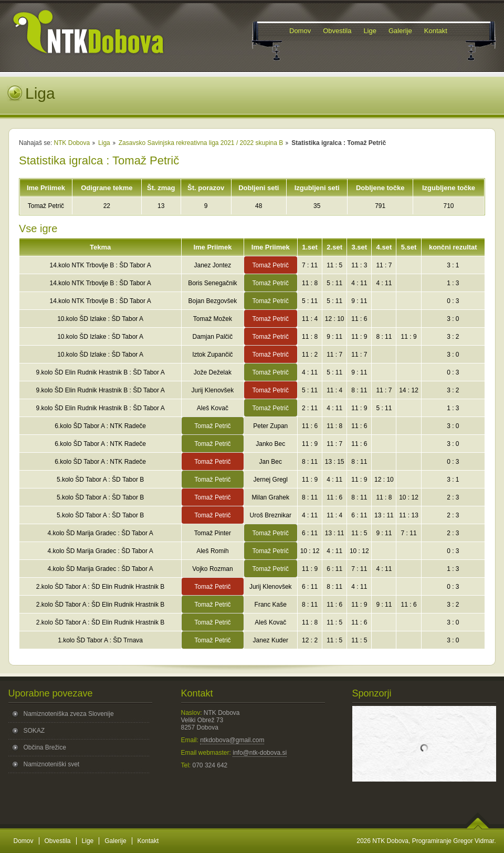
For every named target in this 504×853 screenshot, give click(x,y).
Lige (88, 841)
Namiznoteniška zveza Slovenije (69, 714)
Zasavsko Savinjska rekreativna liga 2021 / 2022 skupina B (201, 143)
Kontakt (148, 841)
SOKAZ (34, 731)
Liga (104, 143)
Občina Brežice (45, 747)
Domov (24, 841)
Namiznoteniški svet (52, 764)
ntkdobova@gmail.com (232, 740)
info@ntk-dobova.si (260, 753)
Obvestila (58, 841)
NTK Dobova (72, 143)
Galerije (115, 841)
